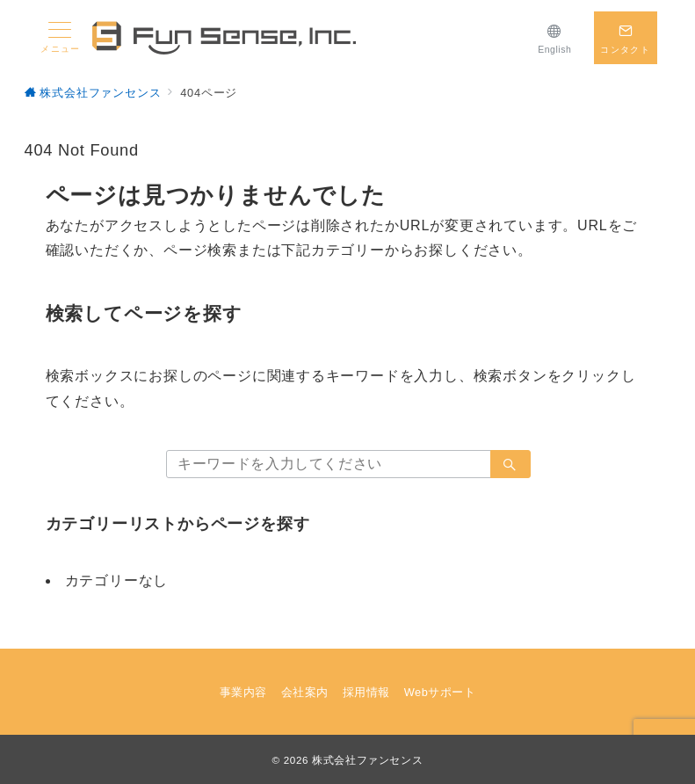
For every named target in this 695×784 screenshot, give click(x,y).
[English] (555, 37)
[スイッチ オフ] (625, 38)
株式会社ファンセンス (367, 760)
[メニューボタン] (61, 38)
